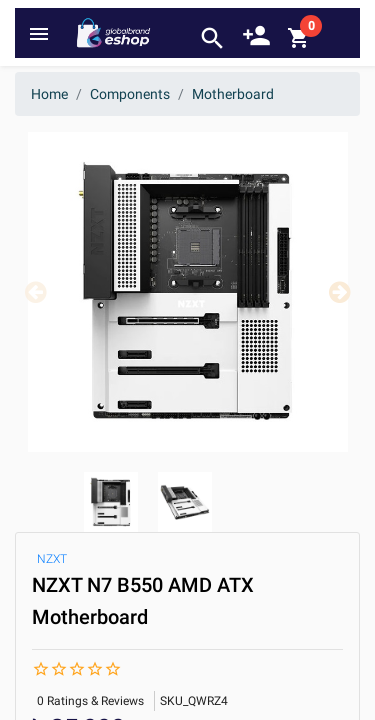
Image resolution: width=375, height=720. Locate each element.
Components (130, 94)
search (212, 38)
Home (49, 94)
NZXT (52, 559)
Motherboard (233, 94)
